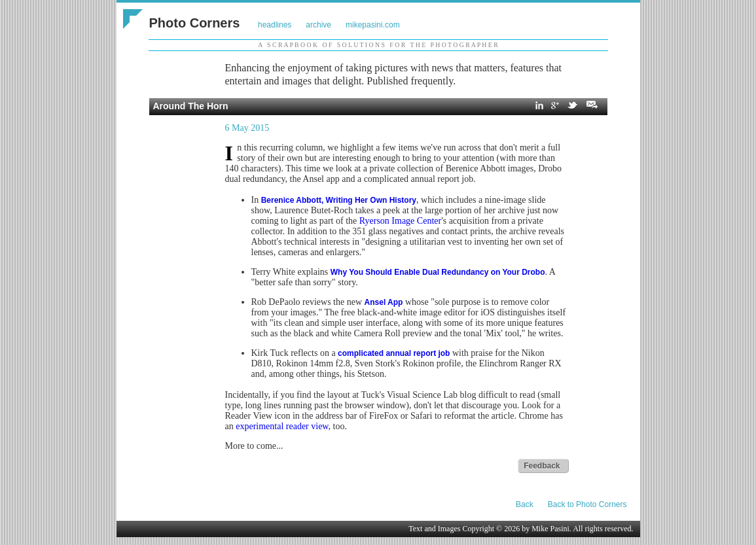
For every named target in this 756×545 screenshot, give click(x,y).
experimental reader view (282, 426)
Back (525, 504)
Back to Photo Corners (587, 504)
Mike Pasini (550, 529)
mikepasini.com (373, 25)
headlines (275, 25)
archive (318, 25)
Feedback (542, 466)
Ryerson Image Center (400, 221)
